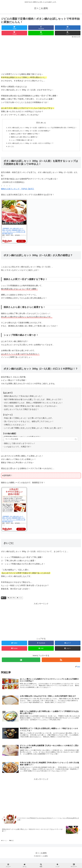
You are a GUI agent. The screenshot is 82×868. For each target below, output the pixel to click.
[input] (41, 442)
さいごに (10, 150)
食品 (4, 602)
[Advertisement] (41, 624)
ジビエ (20, 602)
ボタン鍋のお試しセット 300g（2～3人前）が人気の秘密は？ (29, 134)
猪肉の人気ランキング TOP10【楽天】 (18, 193)
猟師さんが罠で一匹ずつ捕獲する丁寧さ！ (25, 137)
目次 (38, 123)
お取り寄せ (12, 602)
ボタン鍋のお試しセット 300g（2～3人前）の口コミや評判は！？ (31, 147)
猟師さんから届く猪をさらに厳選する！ (24, 141)
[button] (76, 442)
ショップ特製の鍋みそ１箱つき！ (22, 144)
